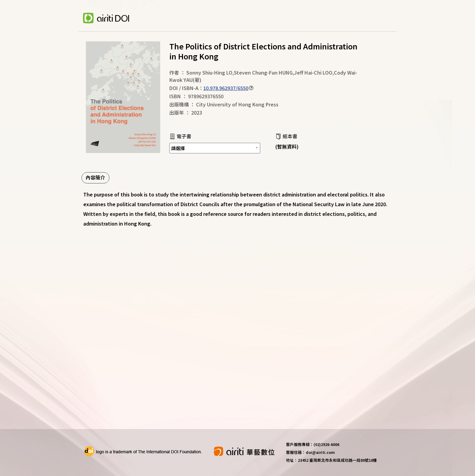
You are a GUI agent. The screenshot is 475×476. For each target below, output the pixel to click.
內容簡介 (95, 177)
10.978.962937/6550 (226, 88)
